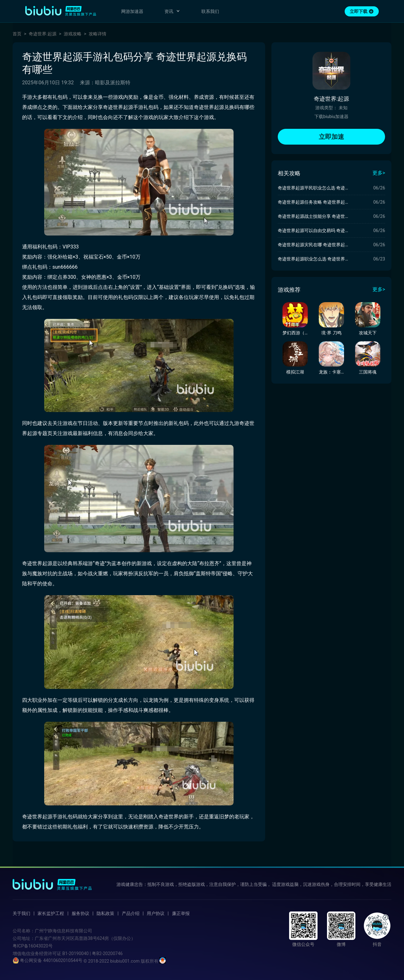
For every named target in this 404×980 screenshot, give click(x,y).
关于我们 (21, 913)
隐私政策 (105, 913)
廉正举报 (181, 913)
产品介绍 (131, 913)
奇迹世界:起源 (42, 34)
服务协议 (80, 913)
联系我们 (210, 11)
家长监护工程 (51, 913)
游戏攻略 (73, 34)
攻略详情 (98, 34)
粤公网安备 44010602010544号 (48, 960)
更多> (379, 173)
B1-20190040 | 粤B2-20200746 (92, 953)
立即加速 (331, 137)
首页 (17, 34)
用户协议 (156, 913)
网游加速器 (132, 11)
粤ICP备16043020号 (33, 946)
